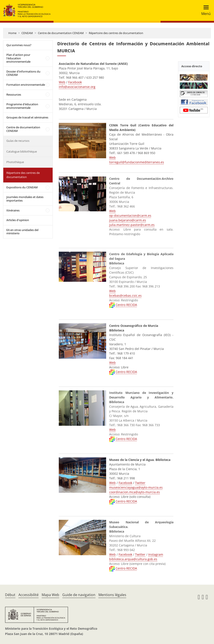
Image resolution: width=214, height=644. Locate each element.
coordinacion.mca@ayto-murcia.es (135, 492)
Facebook (75, 82)
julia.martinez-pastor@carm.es (132, 225)
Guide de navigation (79, 595)
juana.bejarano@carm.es (128, 220)
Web (62, 82)
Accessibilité (29, 595)
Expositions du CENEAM (22, 187)
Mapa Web (50, 595)
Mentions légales (112, 595)
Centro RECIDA (126, 305)
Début (10, 595)
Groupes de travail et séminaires (27, 117)
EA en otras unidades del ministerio (22, 232)
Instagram (156, 554)
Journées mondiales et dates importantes (25, 199)
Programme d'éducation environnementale (22, 106)
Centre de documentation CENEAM (61, 33)
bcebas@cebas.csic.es (125, 296)
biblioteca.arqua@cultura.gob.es (133, 559)
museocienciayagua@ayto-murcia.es (136, 487)
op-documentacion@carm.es (130, 216)
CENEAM (27, 33)
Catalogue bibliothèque (22, 151)
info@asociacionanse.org (77, 87)
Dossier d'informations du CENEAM (23, 73)
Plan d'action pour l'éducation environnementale (18, 58)
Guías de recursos (18, 141)
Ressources (14, 95)
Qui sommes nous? (19, 45)
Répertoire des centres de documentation (116, 33)
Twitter (140, 483)
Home (12, 33)
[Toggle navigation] (205, 10)
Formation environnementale (26, 85)
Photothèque (15, 162)
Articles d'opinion (18, 220)
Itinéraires (13, 210)
